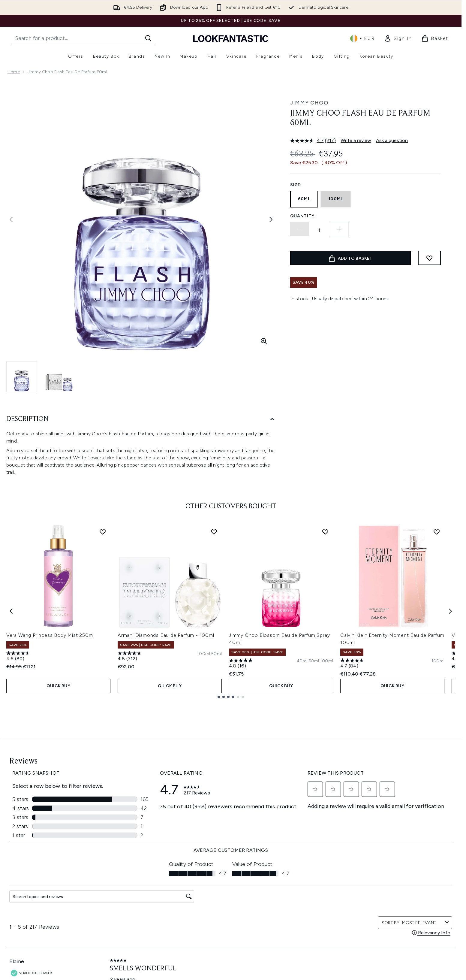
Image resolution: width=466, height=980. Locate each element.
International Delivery (128, 918)
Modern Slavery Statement (221, 904)
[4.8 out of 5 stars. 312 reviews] (130, 657)
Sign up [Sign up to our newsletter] (207, 826)
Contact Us (119, 926)
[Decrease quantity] (299, 229)
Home (14, 72)
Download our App (126, 889)
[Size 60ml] (314, 661)
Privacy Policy (207, 889)
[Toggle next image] (271, 219)
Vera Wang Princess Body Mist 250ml (50, 635)
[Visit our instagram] (370, 826)
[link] (398, 38)
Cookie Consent (24, 907)
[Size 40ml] (302, 661)
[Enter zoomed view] (264, 341)
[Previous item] (11, 611)
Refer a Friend (295, 918)
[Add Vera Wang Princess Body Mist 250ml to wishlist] (103, 532)
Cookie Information (214, 897)
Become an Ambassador (306, 933)
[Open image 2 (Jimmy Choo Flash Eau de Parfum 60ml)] (59, 377)
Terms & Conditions (214, 882)
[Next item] (450, 611)
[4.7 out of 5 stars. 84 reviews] (353, 664)
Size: (296, 185)
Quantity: (303, 216)
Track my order (122, 933)
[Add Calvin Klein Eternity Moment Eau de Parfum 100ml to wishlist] (437, 532)
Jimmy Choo (309, 103)
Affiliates (290, 904)
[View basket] (435, 38)
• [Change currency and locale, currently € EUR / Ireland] (362, 38)
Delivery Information (127, 911)
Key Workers (293, 926)
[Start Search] (148, 38)
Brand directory (297, 889)
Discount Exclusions (127, 897)
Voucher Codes (297, 897)
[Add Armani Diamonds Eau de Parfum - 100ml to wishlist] (214, 532)
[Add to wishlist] (429, 258)
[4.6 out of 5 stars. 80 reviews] (19, 657)
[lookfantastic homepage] (231, 38)
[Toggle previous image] (11, 219)
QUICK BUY (58, 686)
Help (112, 882)
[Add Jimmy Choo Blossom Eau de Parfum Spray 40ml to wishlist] (325, 532)
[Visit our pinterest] (398, 826)
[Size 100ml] (204, 654)
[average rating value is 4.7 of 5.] (308, 141)
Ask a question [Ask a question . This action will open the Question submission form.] (392, 140)
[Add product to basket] (350, 258)
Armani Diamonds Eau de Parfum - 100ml (166, 635)
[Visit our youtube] (384, 826)
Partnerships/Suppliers (304, 911)
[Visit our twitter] (355, 826)
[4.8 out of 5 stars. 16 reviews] (242, 664)
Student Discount (299, 940)
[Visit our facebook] (341, 826)
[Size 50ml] (216, 654)
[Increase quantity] (339, 229)
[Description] (141, 419)
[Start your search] (83, 38)
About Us (291, 882)
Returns (115, 904)
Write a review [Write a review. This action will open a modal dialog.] (356, 140)
